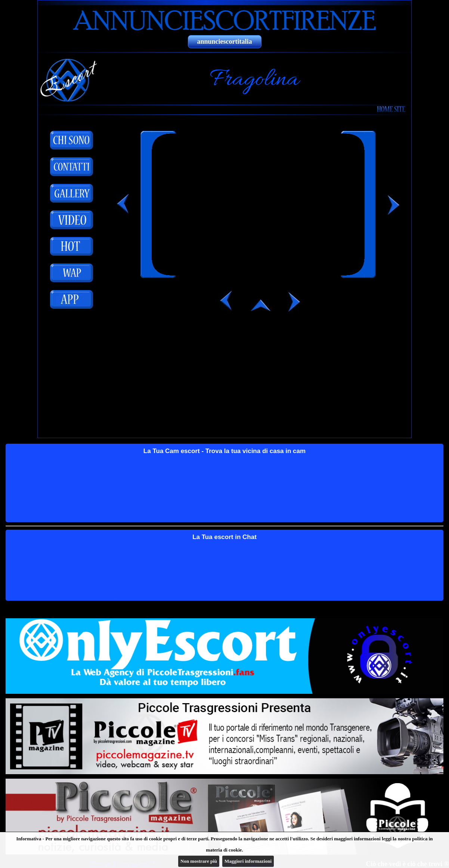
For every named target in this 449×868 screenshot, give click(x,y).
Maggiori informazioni (248, 861)
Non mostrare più (199, 861)
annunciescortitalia (225, 41)
